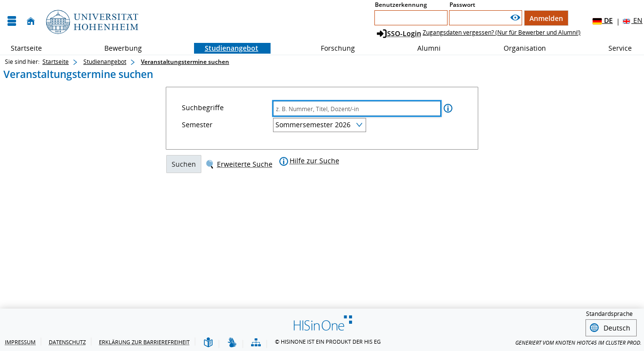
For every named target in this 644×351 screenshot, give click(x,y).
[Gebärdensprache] (232, 343)
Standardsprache (609, 314)
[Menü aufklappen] (12, 21)
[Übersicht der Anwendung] (256, 343)
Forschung (332, 48)
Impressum (20, 342)
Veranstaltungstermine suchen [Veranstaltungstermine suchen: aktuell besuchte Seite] (185, 62)
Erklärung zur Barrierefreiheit (144, 342)
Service (615, 48)
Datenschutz (67, 342)
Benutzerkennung (401, 5)
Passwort (462, 5)
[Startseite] (31, 21)
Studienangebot (226, 48)
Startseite (26, 48)
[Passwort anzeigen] (515, 18)
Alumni (424, 48)
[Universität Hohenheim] (91, 21)
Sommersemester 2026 (313, 126)
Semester (197, 126)
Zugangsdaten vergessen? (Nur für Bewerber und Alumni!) (502, 32)
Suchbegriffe (203, 109)
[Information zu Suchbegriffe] (448, 109)
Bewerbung (118, 48)
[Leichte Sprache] (208, 343)
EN (632, 21)
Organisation (519, 48)
